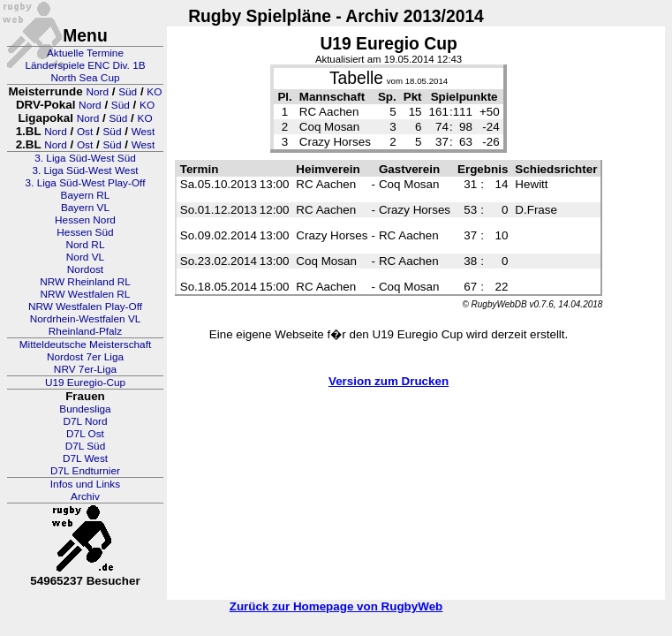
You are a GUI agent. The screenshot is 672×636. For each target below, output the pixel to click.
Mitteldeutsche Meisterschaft (86, 344)
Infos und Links (85, 484)
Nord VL (85, 257)
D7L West (85, 458)
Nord (97, 92)
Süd (128, 92)
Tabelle (356, 78)
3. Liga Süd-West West (85, 170)
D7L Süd (85, 446)
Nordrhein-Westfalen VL (86, 319)
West (143, 132)
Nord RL (86, 245)
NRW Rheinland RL (85, 282)
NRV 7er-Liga (85, 369)
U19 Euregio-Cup (85, 382)
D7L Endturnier (85, 471)
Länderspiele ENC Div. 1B (85, 65)
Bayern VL (85, 208)
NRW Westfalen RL (86, 294)
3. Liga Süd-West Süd (85, 158)
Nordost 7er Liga (85, 357)
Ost (85, 132)
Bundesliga (85, 409)
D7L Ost (85, 434)
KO (154, 92)
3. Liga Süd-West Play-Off (86, 183)
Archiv (85, 496)
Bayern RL (86, 195)
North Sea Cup (85, 78)
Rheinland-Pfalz (85, 331)
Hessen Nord (85, 220)
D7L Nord (85, 421)
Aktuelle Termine (85, 53)
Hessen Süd (85, 232)
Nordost (85, 269)
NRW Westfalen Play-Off (85, 307)
